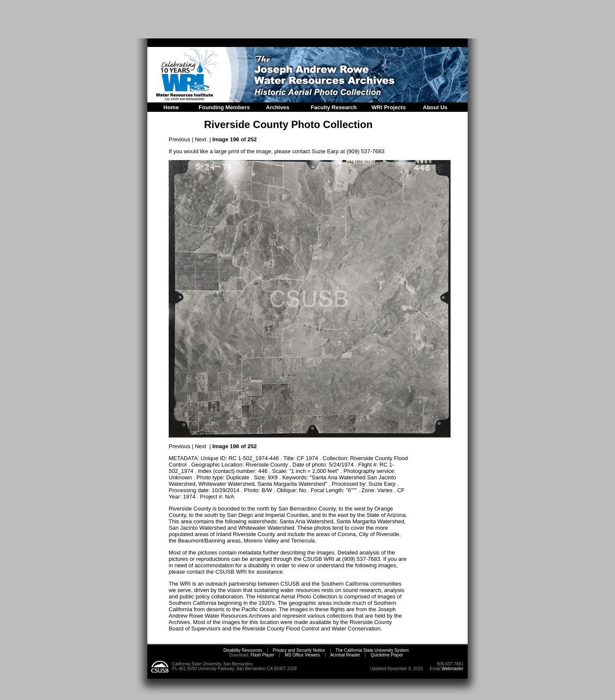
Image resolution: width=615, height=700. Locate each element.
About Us (435, 107)
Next (201, 139)
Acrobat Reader (345, 655)
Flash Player (262, 655)
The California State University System (372, 650)
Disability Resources (243, 650)
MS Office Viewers (302, 655)
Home (171, 107)
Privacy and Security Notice (299, 650)
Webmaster (452, 669)
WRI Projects (389, 107)
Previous (180, 139)
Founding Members (224, 107)
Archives (278, 107)
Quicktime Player (387, 655)
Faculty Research (334, 107)
